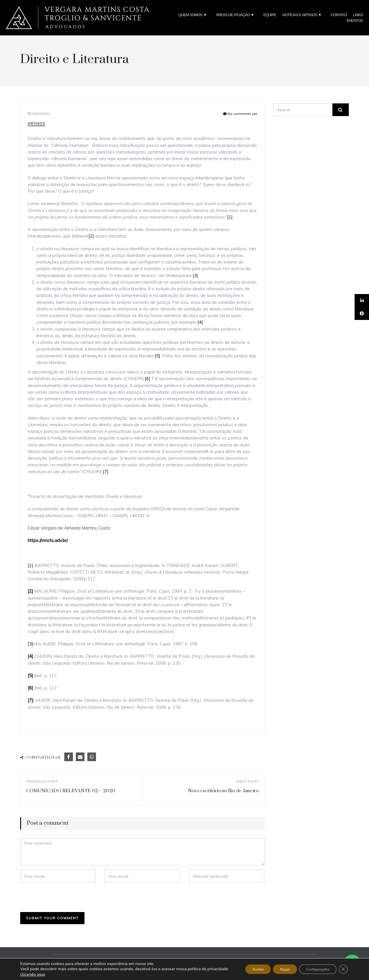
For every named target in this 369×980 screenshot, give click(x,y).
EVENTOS (355, 21)
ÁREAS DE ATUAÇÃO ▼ (237, 15)
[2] (91, 236)
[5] (158, 356)
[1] (230, 217)
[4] (200, 322)
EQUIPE (270, 15)
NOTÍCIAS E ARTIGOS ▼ (303, 15)
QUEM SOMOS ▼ (194, 15)
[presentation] (60, 897)
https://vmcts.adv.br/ (48, 540)
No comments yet (240, 114)
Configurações (314, 969)
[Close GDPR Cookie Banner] (342, 969)
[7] (106, 472)
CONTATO (339, 15)
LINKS (358, 15)
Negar (275, 969)
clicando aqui (54, 974)
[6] (147, 379)
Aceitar (244, 969)
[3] (195, 275)
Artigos (36, 123)
